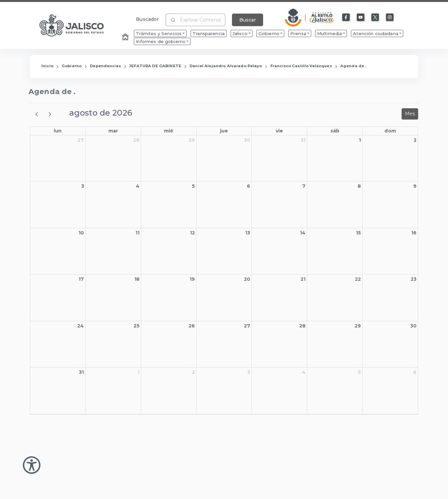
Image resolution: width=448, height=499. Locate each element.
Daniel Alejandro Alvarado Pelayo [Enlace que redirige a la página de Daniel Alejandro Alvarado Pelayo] (226, 66)
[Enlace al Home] (126, 37)
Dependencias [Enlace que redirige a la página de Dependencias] (105, 66)
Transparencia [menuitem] (209, 33)
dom (390, 131)
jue (224, 131)
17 (81, 279)
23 (414, 279)
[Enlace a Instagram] (390, 18)
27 (81, 140)
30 (247, 140)
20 (247, 279)
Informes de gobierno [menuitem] (161, 41)
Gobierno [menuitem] (269, 33)
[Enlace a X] (375, 18)
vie (279, 131)
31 (303, 140)
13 (248, 233)
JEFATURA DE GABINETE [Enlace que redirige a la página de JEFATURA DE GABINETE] (155, 66)
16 (414, 233)
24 (81, 326)
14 (303, 233)
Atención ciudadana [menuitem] (376, 33)
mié (169, 131)
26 (192, 326)
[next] (50, 114)
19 (192, 279)
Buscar (248, 20)
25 (137, 326)
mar (113, 131)
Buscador (147, 19)
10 (81, 233)
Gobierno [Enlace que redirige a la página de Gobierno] (72, 66)
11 (138, 233)
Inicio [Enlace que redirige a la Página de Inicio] (47, 66)
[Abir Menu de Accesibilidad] (32, 465)
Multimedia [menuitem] (330, 33)
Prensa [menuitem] (298, 33)
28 (136, 140)
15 (358, 233)
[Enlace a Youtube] (361, 18)
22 (358, 279)
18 (137, 279)
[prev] (37, 114)
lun (58, 131)
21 (303, 279)
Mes (410, 114)
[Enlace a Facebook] (346, 18)
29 (192, 140)
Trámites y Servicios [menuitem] (159, 33)
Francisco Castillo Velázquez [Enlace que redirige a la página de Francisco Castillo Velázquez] (301, 66)
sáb (335, 131)
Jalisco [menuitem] (240, 33)
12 (192, 233)
